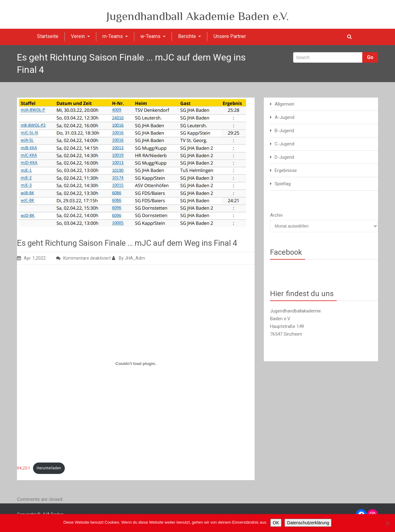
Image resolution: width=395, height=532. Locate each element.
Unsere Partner (230, 36)
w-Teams (153, 36)
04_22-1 (24, 468)
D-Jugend (284, 157)
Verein (80, 36)
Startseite (48, 36)
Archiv (276, 215)
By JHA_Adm (129, 258)
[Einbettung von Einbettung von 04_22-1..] (136, 363)
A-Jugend (285, 117)
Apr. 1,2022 (31, 258)
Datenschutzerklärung (308, 523)
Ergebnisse (286, 170)
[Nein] (387, 523)
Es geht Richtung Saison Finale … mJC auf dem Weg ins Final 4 (127, 243)
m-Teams (115, 36)
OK (276, 523)
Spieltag (283, 184)
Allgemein (285, 104)
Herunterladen (49, 468)
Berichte (189, 36)
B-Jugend (284, 131)
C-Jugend (285, 144)
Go (370, 57)
